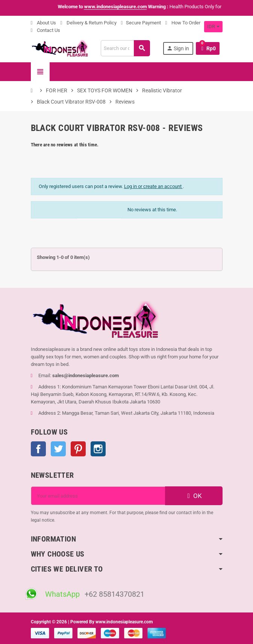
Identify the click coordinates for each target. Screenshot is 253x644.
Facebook (38, 449)
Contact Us (45, 30)
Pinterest (78, 449)
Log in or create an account (153, 186)
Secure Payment (141, 23)
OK (194, 496)
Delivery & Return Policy (89, 23)
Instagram (98, 449)
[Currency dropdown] (213, 27)
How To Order (183, 23)
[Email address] (98, 496)
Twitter (58, 449)
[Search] (125, 48)
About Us (43, 23)
